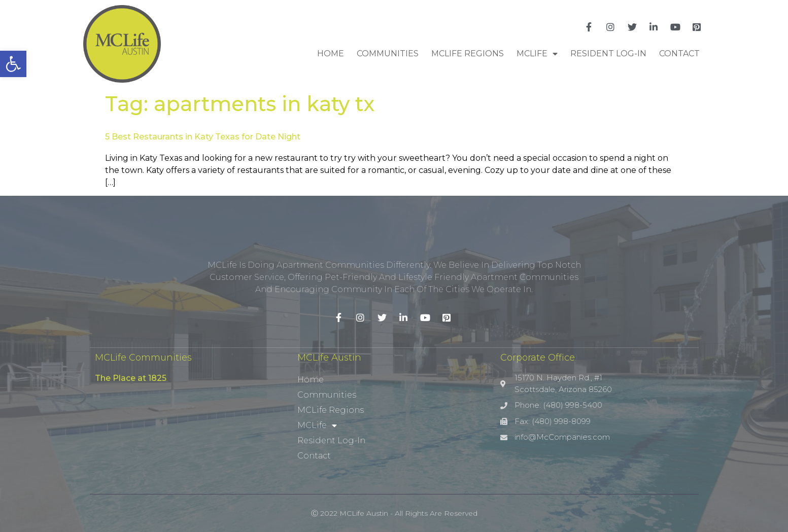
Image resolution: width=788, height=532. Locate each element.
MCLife (537, 54)
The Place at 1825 (131, 378)
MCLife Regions (468, 54)
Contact (679, 54)
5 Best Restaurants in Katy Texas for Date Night (203, 137)
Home (331, 54)
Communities (388, 54)
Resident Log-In (608, 54)
